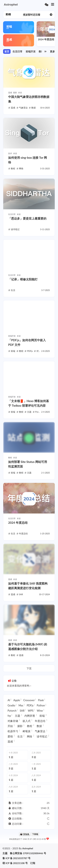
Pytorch (13, 710)
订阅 (33, 863)
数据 (40, 726)
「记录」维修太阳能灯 (23, 279)
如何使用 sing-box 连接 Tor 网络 (28, 160)
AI (10, 700)
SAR (23, 710)
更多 (52, 51)
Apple (17, 700)
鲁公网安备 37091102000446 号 (28, 853)
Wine (41, 710)
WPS (31, 710)
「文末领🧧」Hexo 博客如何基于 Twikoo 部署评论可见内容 (29, 403)
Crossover (30, 700)
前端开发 (31, 51)
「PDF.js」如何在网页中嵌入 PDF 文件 (27, 342)
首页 (7, 51)
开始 (11, 726)
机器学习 (14, 731)
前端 (43, 716)
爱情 (11, 736)
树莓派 (28, 731)
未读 (20, 93)
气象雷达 (41, 731)
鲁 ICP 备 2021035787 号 (16, 858)
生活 (21, 736)
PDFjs (31, 705)
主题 (18, 716)
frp (10, 716)
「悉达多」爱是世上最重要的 (27, 218)
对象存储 (14, 721)
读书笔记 (43, 736)
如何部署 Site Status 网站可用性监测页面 (28, 464)
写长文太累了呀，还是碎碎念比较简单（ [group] (31, 15)
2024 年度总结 (46, 39)
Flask (42, 700)
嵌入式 (28, 721)
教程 (41, 51)
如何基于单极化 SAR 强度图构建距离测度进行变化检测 (28, 586)
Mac (22, 705)
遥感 (11, 741)
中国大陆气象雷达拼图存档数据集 (29, 99)
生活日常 (17, 51)
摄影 (21, 726)
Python (42, 705)
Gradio (12, 705)
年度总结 (41, 721)
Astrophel (28, 848)
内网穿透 (31, 716)
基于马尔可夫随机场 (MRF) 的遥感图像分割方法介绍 (28, 647)
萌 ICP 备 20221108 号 (15, 863)
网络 (31, 736)
